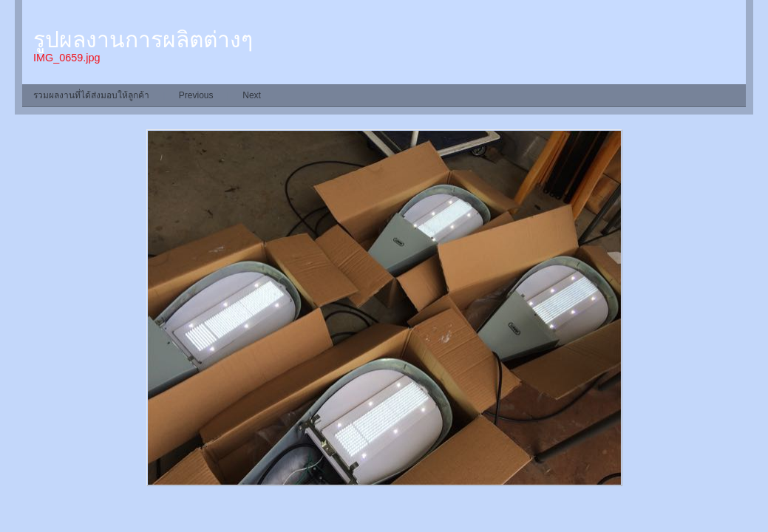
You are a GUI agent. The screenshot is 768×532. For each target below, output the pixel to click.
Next (252, 95)
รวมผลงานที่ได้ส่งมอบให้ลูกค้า (91, 95)
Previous (196, 95)
